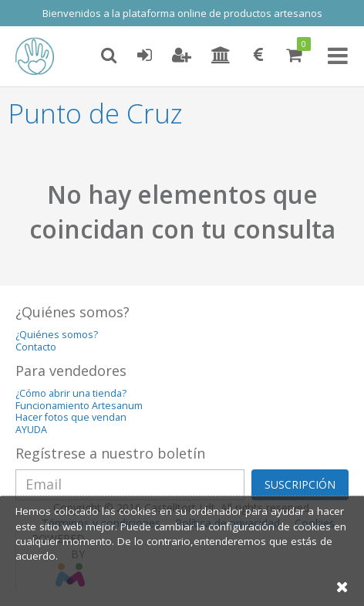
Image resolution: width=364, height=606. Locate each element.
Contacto (36, 347)
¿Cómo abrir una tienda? (71, 393)
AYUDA (31, 430)
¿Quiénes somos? (57, 335)
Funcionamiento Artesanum (79, 406)
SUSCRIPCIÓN (300, 484)
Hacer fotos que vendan (71, 417)
